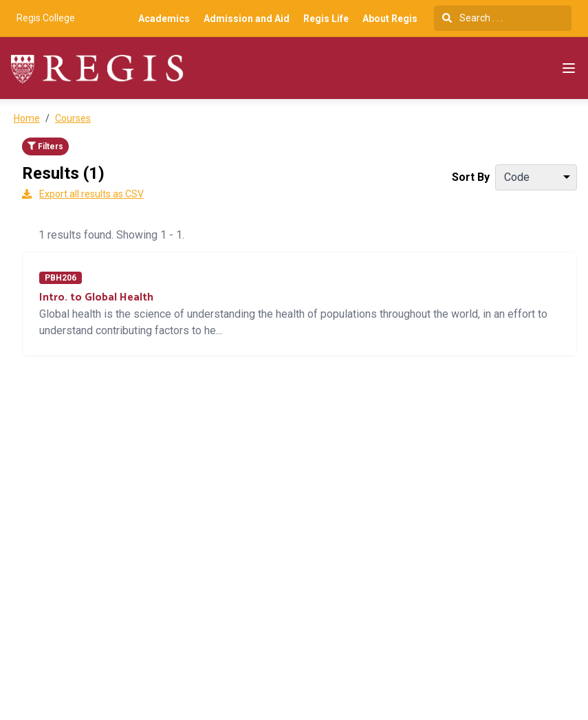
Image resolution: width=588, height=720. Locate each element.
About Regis (390, 19)
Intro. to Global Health (96, 297)
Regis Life (326, 19)
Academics (164, 19)
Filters (45, 146)
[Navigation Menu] (569, 68)
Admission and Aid (247, 19)
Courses (73, 118)
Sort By (471, 177)
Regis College (46, 18)
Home (27, 118)
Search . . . (472, 18)
